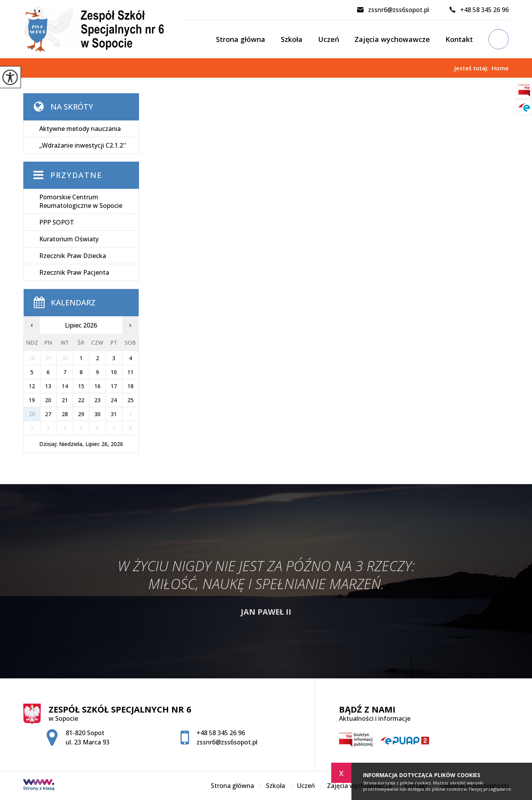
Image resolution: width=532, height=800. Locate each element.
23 (97, 400)
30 (97, 414)
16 (97, 386)
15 (81, 386)
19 (32, 400)
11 (130, 372)
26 (32, 414)
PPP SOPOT (57, 222)
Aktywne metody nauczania (80, 129)
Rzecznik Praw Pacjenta (74, 272)
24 (114, 400)
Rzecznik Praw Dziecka (73, 256)
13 (48, 386)
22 (81, 400)
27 (48, 414)
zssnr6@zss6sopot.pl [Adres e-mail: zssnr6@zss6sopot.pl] (227, 742)
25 (130, 400)
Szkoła (292, 39)
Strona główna (241, 39)
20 (48, 400)
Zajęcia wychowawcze (392, 39)
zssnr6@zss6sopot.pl (393, 10)
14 (65, 386)
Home (500, 68)
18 (130, 386)
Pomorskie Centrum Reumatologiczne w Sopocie (81, 201)
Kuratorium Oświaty (69, 239)
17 (114, 386)
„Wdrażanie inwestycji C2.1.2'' (83, 145)
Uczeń (329, 39)
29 (81, 414)
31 (114, 414)
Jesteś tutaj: (473, 68)
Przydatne (76, 175)
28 (65, 414)
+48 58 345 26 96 (479, 10)
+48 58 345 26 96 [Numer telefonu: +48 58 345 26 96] (221, 733)
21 (65, 400)
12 (32, 386)
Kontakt (459, 39)
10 (114, 372)
